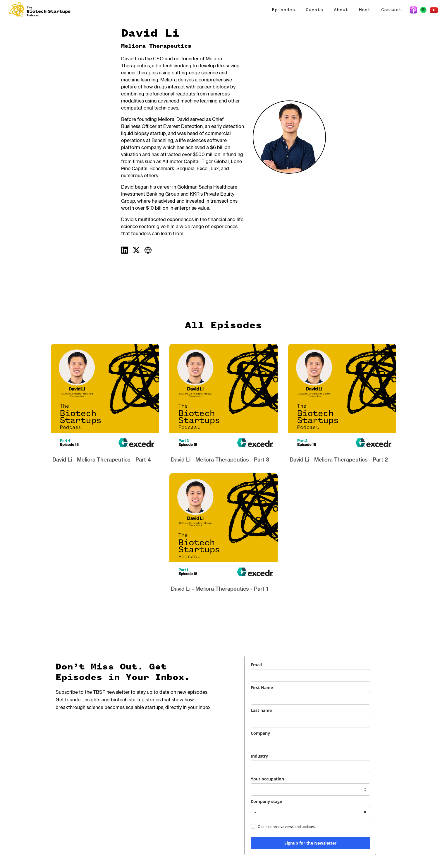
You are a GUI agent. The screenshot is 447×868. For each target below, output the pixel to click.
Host (365, 10)
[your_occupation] (310, 790)
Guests (314, 10)
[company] (310, 744)
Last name (261, 710)
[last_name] (310, 721)
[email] (310, 675)
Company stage (266, 801)
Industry (259, 756)
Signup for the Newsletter (310, 843)
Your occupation (267, 779)
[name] (310, 698)
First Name (262, 687)
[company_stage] (310, 812)
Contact (391, 10)
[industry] (310, 767)
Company (260, 733)
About (341, 10)
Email (256, 665)
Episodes (283, 10)
